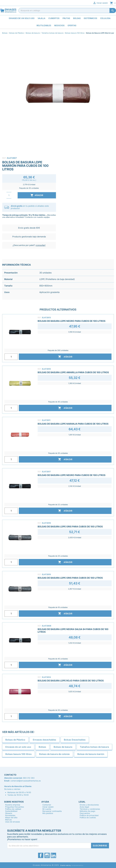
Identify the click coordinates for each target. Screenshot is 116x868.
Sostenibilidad (11, 811)
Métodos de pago (87, 811)
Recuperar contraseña (52, 811)
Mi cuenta (47, 809)
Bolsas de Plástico (15, 740)
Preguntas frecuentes (15, 807)
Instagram (47, 855)
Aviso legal (84, 807)
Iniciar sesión (100, 3)
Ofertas (72, 25)
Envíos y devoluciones (89, 805)
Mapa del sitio (11, 817)
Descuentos (85, 813)
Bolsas (42, 747)
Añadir (37, 195)
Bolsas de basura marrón (91, 754)
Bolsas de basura (63, 747)
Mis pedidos (48, 813)
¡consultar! (41, 245)
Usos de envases (13, 822)
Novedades (10, 815)
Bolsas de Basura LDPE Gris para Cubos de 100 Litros (70, 527)
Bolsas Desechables (75, 740)
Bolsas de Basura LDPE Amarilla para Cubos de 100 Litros (73, 372)
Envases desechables (45, 740)
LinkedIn (53, 855)
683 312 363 (29, 778)
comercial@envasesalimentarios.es (26, 781)
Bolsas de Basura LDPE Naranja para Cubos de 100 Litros (73, 424)
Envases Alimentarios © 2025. (46, 865)
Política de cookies (88, 817)
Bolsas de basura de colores (54, 754)
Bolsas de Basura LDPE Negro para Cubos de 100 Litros (72, 321)
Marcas (8, 820)
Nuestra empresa (13, 805)
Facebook (41, 855)
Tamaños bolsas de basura (94, 747)
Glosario (9, 813)
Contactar (47, 805)
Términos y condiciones (90, 809)
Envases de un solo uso (18, 747)
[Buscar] (67, 10)
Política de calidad (13, 809)
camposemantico (77, 865)
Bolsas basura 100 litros (18, 754)
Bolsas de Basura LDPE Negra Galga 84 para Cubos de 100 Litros (73, 631)
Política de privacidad (89, 815)
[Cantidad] (9, 195)
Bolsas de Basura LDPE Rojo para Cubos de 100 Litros (71, 681)
